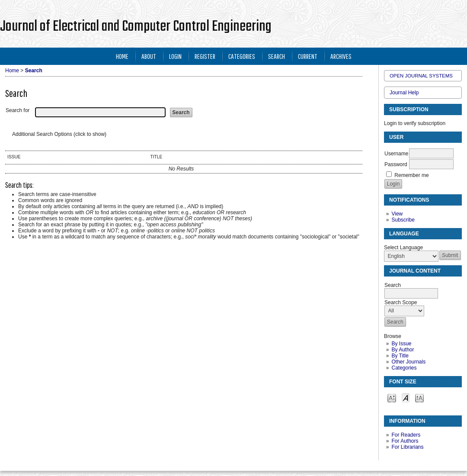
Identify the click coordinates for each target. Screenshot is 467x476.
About (149, 56)
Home (122, 56)
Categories (404, 368)
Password (396, 164)
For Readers (406, 435)
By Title (400, 356)
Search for (18, 110)
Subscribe (403, 220)
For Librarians (407, 447)
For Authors (405, 441)
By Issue (401, 344)
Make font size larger (419, 397)
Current (308, 56)
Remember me (411, 175)
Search (277, 56)
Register (205, 56)
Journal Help (404, 93)
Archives (341, 56)
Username (396, 154)
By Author (403, 350)
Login (175, 56)
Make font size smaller (392, 397)
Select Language (403, 248)
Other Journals (408, 362)
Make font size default (406, 397)
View (397, 214)
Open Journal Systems (421, 76)
